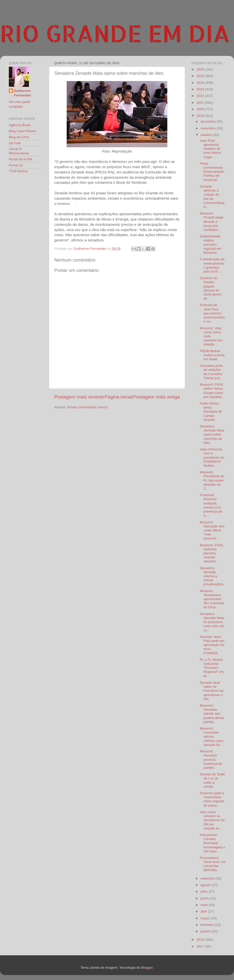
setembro (208, 878)
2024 (201, 83)
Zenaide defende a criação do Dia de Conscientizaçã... (212, 197)
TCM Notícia (18, 171)
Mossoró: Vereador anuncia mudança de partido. (211, 759)
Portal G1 (16, 165)
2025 (201, 76)
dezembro (209, 121)
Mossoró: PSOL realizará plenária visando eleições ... (212, 553)
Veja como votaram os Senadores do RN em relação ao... (212, 820)
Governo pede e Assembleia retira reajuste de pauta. (212, 799)
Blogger (147, 968)
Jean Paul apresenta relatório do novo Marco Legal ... (211, 149)
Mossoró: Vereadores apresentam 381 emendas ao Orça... (212, 599)
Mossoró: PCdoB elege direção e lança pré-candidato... (212, 222)
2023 (201, 89)
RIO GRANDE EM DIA (115, 33)
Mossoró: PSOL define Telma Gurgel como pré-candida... (212, 391)
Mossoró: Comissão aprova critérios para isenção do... (211, 737)
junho (205, 898)
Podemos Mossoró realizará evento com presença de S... (211, 505)
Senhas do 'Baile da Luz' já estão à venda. (212, 780)
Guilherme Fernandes (22, 93)
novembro (209, 128)
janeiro (206, 931)
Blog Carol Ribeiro (23, 131)
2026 (201, 69)
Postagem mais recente (79, 397)
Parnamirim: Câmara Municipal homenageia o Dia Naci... (212, 843)
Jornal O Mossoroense (19, 151)
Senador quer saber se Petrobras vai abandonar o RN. (212, 691)
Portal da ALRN (21, 159)
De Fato (15, 143)
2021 (201, 103)
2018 (201, 940)
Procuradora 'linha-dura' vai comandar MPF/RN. (212, 864)
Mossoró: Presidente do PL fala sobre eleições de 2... (212, 480)
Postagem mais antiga (156, 397)
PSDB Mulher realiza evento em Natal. (212, 355)
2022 (201, 96)
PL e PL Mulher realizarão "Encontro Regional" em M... (212, 668)
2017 (201, 946)
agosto (206, 885)
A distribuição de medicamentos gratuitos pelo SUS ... (212, 265)
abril (204, 911)
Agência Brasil (20, 125)
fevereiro (208, 925)
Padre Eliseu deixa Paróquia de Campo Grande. (211, 412)
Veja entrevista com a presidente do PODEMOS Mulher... (212, 457)
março (206, 918)
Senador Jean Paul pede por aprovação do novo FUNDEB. (212, 645)
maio (205, 905)
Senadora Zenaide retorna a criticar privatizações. (212, 576)
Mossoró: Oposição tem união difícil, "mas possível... (212, 530)
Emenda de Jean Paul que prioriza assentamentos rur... (212, 313)
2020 (201, 109)
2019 (201, 116)
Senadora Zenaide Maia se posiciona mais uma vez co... (212, 622)
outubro (207, 135)
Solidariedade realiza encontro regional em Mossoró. (211, 244)
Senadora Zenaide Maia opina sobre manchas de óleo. (212, 434)
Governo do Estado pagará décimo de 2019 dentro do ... (211, 288)
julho (205, 892)
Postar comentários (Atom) (88, 407)
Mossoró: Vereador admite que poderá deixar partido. (212, 714)
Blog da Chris (19, 137)
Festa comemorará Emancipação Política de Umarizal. (212, 172)
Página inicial (118, 397)
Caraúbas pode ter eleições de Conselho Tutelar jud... (211, 372)
